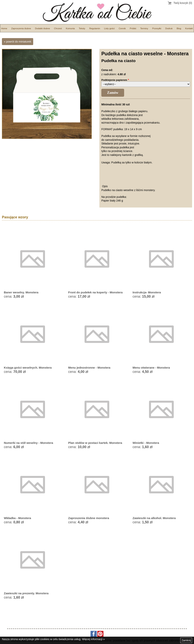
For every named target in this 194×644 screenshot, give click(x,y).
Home (4, 28)
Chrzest (58, 28)
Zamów (113, 93)
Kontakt (189, 28)
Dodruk (169, 28)
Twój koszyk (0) (183, 3)
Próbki (133, 28)
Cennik (122, 28)
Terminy (144, 28)
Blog (179, 28)
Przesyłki (157, 28)
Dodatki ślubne (42, 28)
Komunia (70, 28)
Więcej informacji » (93, 639)
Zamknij (186, 640)
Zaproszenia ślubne (21, 28)
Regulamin (95, 28)
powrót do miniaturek (19, 42)
